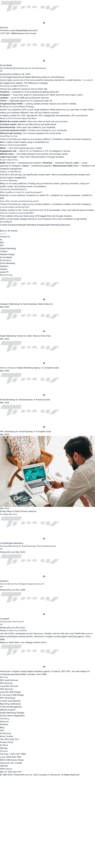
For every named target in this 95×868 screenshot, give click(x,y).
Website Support (8, 710)
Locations (13, 30)
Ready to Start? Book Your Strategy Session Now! (23, 642)
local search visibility (67, 104)
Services (4, 27)
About (28, 30)
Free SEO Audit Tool (9, 739)
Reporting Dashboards (10, 704)
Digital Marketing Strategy (32, 225)
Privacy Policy (7, 742)
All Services (5, 733)
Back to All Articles (9, 231)
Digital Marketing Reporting (57, 225)
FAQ (23, 30)
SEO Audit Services (9, 680)
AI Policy (4, 745)
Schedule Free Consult (26, 33)
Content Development (10, 225)
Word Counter (7, 736)
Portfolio (4, 30)
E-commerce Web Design (12, 695)
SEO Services (6, 683)
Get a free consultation (63, 219)
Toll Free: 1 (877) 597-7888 (13, 754)
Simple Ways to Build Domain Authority (18, 511)
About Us (4, 722)
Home (3, 77)
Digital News (12, 77)
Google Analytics (56, 157)
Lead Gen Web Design (10, 692)
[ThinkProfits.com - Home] (47, 13)
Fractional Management (11, 707)
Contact (34, 30)
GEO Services (6, 689)
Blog (19, 30)
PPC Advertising (8, 698)
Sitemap (4, 748)
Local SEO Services (9, 686)
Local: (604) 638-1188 (10, 757)
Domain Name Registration (12, 716)
